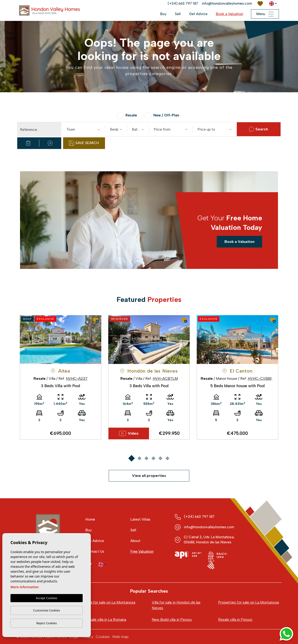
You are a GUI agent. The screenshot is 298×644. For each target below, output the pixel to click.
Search (259, 129)
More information (25, 587)
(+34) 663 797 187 (183, 3)
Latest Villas (140, 519)
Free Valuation (142, 552)
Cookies (103, 637)
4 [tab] (153, 458)
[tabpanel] (61, 377)
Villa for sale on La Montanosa (110, 602)
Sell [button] (178, 14)
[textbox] (84, 130)
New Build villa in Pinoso (172, 619)
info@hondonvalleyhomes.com (227, 3)
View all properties (149, 476)
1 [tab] (131, 458)
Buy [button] (163, 14)
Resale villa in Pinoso (235, 619)
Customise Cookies (46, 610)
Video (129, 433)
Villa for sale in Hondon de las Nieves (176, 605)
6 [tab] (167, 458)
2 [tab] (139, 458)
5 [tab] (160, 458)
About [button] (135, 541)
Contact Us (95, 552)
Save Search (84, 143)
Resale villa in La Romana (106, 619)
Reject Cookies (47, 623)
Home (90, 519)
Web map (120, 637)
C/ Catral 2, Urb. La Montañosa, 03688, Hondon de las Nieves (209, 540)
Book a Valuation (229, 14)
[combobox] (83, 129)
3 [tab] (146, 458)
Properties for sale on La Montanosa (249, 602)
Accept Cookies (47, 598)
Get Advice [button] (198, 14)
